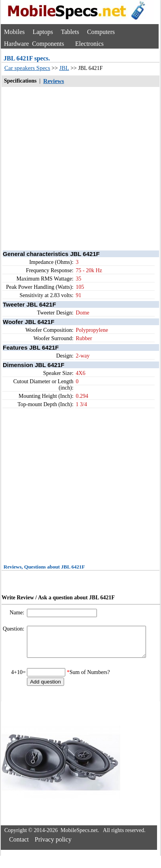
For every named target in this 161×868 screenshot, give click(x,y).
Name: (18, 613)
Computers (101, 32)
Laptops (43, 32)
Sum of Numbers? (90, 678)
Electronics (89, 44)
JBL (64, 68)
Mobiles (14, 32)
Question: (14, 629)
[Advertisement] (74, 168)
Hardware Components (34, 44)
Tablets (70, 32)
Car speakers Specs (27, 68)
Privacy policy (53, 845)
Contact (19, 845)
